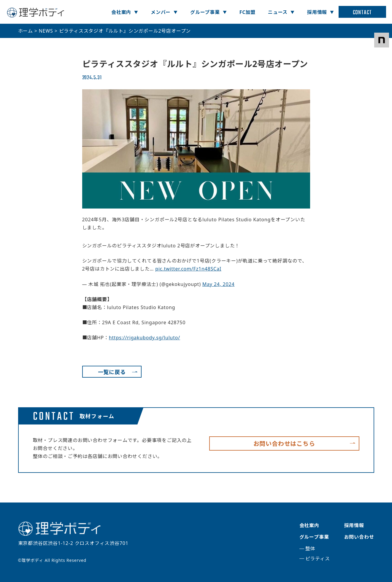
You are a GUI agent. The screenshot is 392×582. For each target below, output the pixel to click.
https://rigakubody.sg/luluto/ (145, 338)
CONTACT (362, 13)
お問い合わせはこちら (284, 444)
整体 (310, 548)
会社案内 (121, 12)
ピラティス (318, 559)
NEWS (46, 31)
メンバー (161, 12)
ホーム (26, 31)
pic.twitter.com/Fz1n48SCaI (188, 269)
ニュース (278, 12)
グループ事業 (205, 12)
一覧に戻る (112, 372)
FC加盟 (247, 12)
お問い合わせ (359, 537)
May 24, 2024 (219, 284)
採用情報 (317, 12)
